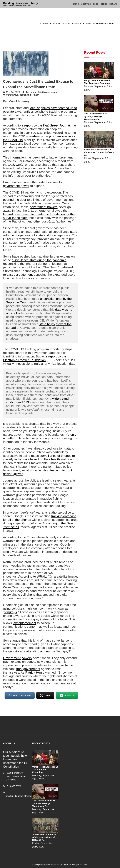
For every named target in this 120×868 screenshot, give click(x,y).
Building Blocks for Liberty (20, 3)
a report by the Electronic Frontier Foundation (35, 358)
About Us (86, 4)
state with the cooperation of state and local (40, 233)
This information (14, 157)
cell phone (28, 595)
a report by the (46, 125)
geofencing (25, 95)
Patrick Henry (35, 672)
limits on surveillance (58, 665)
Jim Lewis (31, 92)
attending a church (39, 651)
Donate (113, 4)
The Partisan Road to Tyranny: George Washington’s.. (96, 116)
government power (16, 186)
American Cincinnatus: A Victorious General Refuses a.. (99, 152)
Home (76, 4)
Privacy (36, 95)
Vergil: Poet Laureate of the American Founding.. (98, 82)
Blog (96, 4)
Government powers (17, 658)
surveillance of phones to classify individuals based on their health (39, 457)
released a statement (18, 275)
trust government (28, 669)
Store (104, 4)
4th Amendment (28, 23)
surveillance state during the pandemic (39, 260)
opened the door (15, 200)
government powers (43, 207)
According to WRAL (32, 576)
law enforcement (24, 623)
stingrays (10, 612)
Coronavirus (12, 95)
